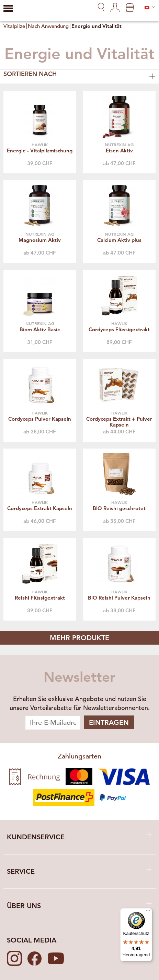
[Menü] (148, 912)
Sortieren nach (79, 76)
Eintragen (109, 722)
